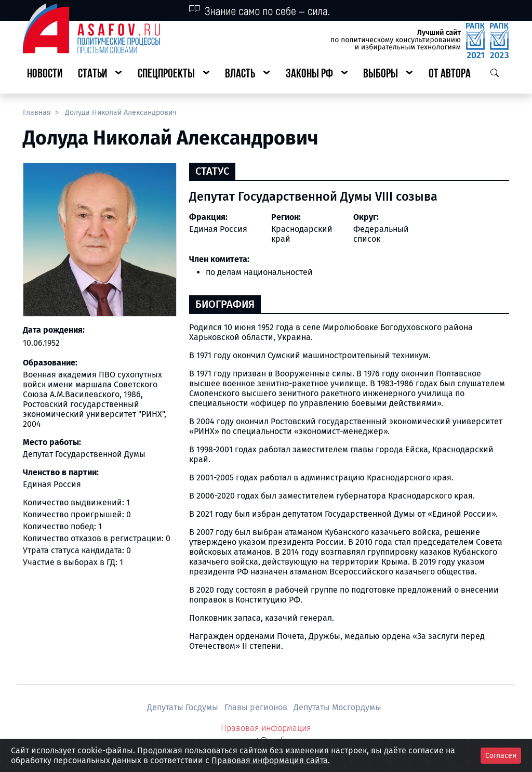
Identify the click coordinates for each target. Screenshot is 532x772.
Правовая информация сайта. (271, 760)
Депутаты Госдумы (184, 707)
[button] (100, 75)
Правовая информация (266, 728)
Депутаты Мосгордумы (337, 707)
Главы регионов (257, 707)
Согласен (501, 756)
